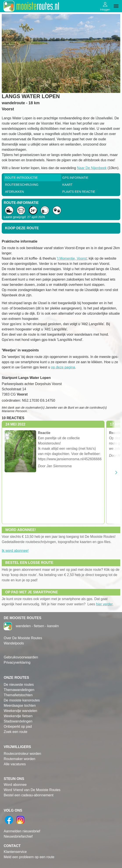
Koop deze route (22, 228)
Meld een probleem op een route (29, 857)
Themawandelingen (19, 690)
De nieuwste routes (19, 685)
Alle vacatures (15, 764)
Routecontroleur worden (22, 754)
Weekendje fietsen (18, 716)
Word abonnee (15, 785)
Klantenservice (15, 852)
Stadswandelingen (18, 721)
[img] (116, 6)
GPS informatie (75, 178)
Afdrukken (14, 192)
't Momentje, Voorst (72, 258)
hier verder (104, 604)
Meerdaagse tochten (20, 706)
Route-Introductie (21, 178)
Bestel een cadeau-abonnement (29, 795)
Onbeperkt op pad (18, 727)
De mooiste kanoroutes (22, 700)
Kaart (67, 185)
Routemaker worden (19, 759)
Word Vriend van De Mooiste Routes (32, 790)
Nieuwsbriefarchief (18, 836)
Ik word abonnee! (15, 551)
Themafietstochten (18, 695)
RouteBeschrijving (22, 185)
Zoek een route (16, 732)
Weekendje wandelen (20, 711)
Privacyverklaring (17, 662)
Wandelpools (14, 643)
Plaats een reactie (79, 192)
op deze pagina (63, 367)
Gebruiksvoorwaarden (21, 657)
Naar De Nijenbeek (92, 168)
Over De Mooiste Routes (23, 638)
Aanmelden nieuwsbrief (22, 831)
